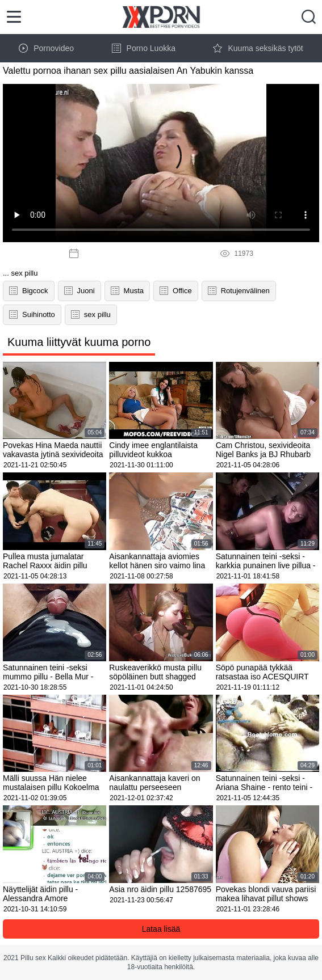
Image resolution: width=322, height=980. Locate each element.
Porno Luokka (144, 48)
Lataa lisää (161, 929)
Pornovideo (46, 48)
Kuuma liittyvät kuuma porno (79, 342)
